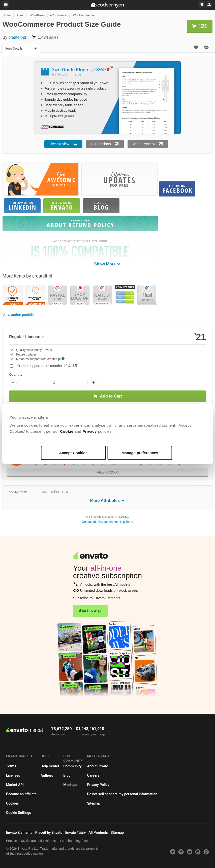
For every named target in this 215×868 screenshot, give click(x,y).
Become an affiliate (21, 794)
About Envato (98, 766)
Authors (47, 775)
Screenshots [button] (101, 144)
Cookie (67, 431)
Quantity (16, 374)
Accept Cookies (73, 453)
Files (20, 15)
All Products (98, 833)
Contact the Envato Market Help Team (108, 522)
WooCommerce (83, 15)
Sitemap (94, 803)
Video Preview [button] (144, 144)
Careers (93, 775)
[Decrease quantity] (13, 383)
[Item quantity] (53, 383)
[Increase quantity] (94, 383)
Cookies (12, 803)
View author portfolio (19, 315)
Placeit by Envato (49, 833)
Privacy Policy (98, 785)
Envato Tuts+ (75, 833)
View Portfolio (108, 472)
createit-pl (17, 37)
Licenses (13, 775)
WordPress (37, 15)
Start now (88, 611)
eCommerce (58, 15)
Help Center (50, 766)
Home (7, 15)
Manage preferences (140, 453)
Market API (15, 785)
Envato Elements (19, 833)
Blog (67, 775)
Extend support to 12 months (47, 366)
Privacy (90, 431)
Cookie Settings (19, 813)
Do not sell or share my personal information (122, 794)
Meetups (70, 785)
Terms (11, 766)
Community (72, 766)
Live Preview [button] (59, 144)
